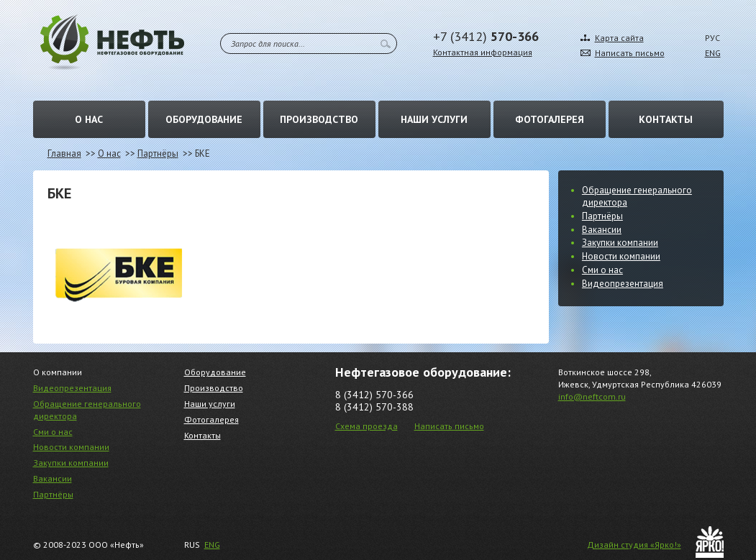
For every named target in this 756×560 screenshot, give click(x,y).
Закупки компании (620, 243)
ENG (713, 53)
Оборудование (204, 119)
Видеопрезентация (623, 284)
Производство (319, 119)
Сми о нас (602, 270)
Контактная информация (483, 52)
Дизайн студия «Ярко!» (634, 545)
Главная (64, 153)
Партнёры (158, 153)
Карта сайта (619, 38)
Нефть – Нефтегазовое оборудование (112, 42)
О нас (89, 119)
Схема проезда (366, 426)
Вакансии (602, 230)
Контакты (666, 119)
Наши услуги (434, 119)
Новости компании (621, 256)
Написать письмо (630, 53)
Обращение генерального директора (637, 196)
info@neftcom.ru (592, 396)
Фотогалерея (550, 119)
